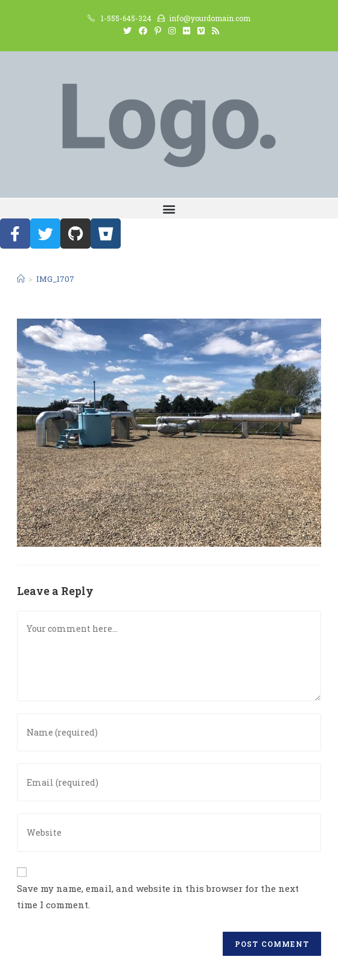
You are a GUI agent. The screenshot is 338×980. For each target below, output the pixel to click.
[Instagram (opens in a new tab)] (172, 31)
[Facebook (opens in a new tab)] (143, 31)
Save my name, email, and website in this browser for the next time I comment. (158, 896)
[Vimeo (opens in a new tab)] (201, 31)
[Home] (21, 279)
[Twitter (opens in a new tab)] (127, 31)
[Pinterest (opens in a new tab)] (158, 31)
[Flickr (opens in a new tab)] (187, 31)
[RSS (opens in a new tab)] (214, 31)
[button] (169, 208)
